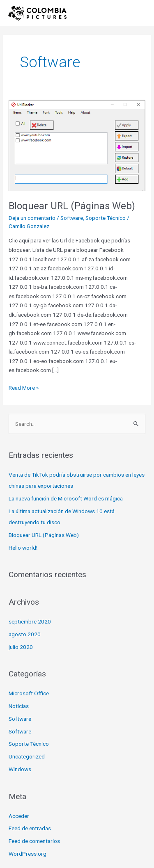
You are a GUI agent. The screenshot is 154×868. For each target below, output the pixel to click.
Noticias (19, 706)
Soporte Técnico (106, 218)
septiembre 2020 (30, 621)
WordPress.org (28, 854)
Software (72, 218)
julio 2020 (21, 647)
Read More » (24, 387)
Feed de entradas (30, 828)
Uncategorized (27, 756)
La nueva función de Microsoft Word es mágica (66, 498)
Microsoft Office (29, 693)
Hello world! (23, 548)
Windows (20, 769)
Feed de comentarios (34, 841)
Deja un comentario (32, 218)
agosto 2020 (25, 634)
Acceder (19, 816)
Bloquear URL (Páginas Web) (72, 206)
